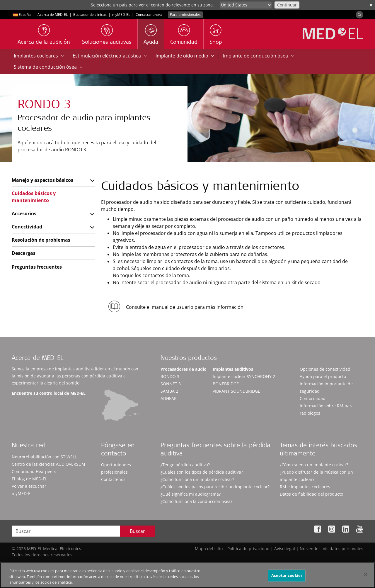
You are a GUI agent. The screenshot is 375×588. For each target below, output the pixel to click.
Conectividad (27, 227)
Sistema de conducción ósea (48, 67)
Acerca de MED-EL (53, 15)
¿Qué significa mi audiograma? (191, 494)
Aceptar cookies (287, 578)
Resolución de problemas (41, 240)
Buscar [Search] (137, 531)
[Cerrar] (366, 577)
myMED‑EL (121, 15)
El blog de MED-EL (29, 479)
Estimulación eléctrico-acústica (110, 56)
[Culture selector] (246, 5)
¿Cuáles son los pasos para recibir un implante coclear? (215, 487)
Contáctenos (113, 479)
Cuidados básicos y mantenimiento (34, 197)
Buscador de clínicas (90, 15)
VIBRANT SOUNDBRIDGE (236, 391)
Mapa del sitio (209, 549)
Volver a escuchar (29, 486)
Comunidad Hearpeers (34, 471)
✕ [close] (371, 5)
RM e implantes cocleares (305, 487)
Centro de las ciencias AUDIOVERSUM (48, 464)
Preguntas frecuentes (37, 267)
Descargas (24, 253)
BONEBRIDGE (226, 384)
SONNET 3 (171, 384)
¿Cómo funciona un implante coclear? (197, 479)
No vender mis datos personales (331, 549)
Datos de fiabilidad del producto (311, 494)
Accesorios (24, 213)
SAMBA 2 (169, 391)
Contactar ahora (149, 15)
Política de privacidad (248, 549)
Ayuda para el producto (323, 376)
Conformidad (313, 398)
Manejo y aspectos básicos (42, 180)
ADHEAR (169, 398)
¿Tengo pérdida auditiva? (185, 465)
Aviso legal (285, 549)
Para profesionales (185, 15)
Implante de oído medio (185, 56)
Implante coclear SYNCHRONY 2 (244, 376)
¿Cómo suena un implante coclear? (314, 465)
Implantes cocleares (39, 56)
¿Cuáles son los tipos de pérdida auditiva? (202, 472)
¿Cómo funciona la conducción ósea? (196, 501)
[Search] (359, 15)
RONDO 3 (170, 376)
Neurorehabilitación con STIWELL (44, 457)
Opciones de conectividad (325, 369)
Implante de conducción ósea (258, 56)
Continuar (287, 5)
